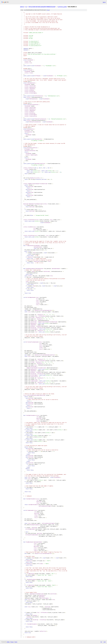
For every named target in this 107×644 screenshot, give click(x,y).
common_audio (62, 7)
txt (101, 642)
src (26, 7)
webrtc (22, 7)
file (48, 10)
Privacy (12, 642)
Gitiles (8, 642)
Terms (16, 642)
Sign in (104, 2)
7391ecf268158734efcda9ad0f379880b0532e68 (42, 7)
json (105, 642)
